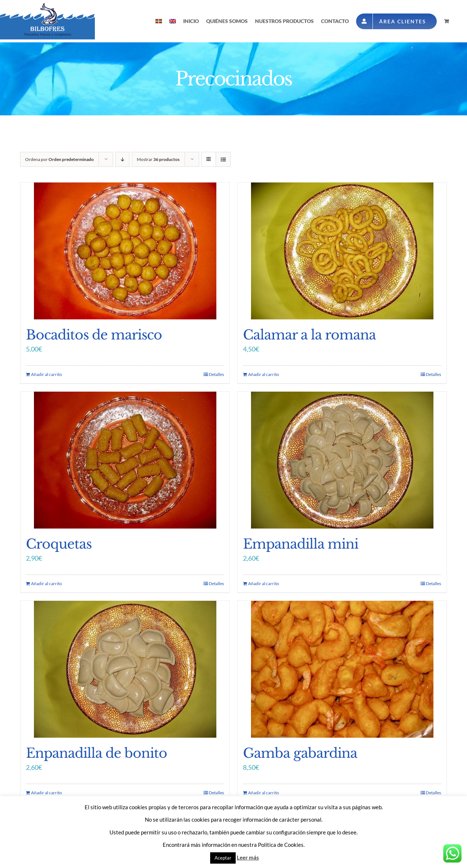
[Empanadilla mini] (342, 460)
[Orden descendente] (122, 159)
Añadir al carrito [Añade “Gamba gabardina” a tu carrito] (264, 793)
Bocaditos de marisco (94, 335)
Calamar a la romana (309, 335)
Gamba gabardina (300, 753)
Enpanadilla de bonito (97, 753)
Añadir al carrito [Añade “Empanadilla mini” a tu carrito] (264, 583)
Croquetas (59, 544)
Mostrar (158, 159)
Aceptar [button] (223, 858)
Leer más (248, 857)
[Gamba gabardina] (342, 669)
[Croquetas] (125, 460)
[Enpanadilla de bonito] (125, 669)
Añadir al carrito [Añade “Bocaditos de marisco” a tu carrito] (47, 374)
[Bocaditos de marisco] (125, 251)
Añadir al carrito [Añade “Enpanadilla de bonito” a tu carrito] (47, 793)
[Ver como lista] (223, 159)
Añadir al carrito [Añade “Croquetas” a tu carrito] (47, 583)
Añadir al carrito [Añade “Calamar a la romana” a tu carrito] (264, 374)
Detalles (216, 374)
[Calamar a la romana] (342, 251)
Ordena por (59, 159)
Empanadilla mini (301, 544)
